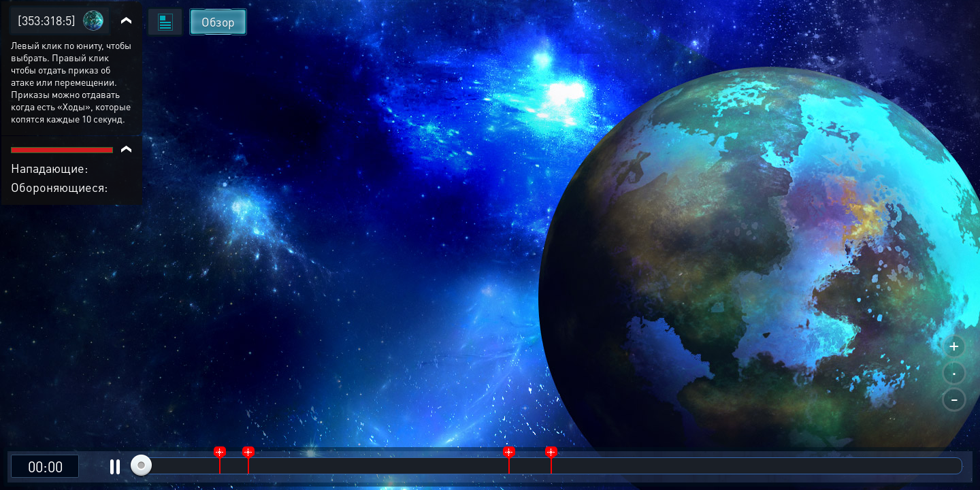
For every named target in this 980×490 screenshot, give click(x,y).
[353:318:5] (47, 20)
